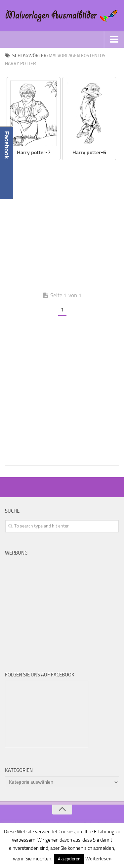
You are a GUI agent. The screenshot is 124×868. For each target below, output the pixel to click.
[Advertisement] (62, 225)
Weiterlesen (98, 859)
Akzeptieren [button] (69, 859)
